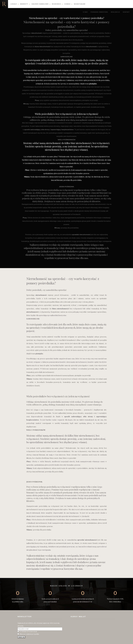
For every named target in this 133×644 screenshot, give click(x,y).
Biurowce (56, 4)
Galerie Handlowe (40, 4)
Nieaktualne (80, 4)
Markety (24, 4)
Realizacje (115, 12)
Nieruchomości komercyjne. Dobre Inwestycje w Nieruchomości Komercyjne (4, 4)
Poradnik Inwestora (99, 12)
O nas (85, 12)
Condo (67, 4)
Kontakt (126, 12)
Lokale (14, 4)
